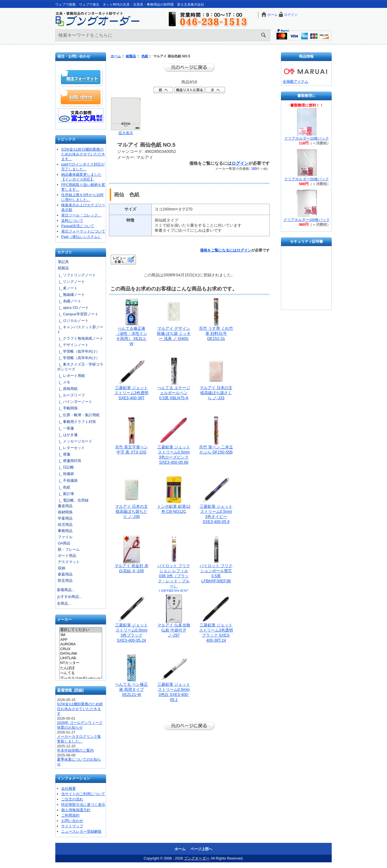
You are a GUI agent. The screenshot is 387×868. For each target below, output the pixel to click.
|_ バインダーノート (75, 402)
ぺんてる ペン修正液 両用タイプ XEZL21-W (131, 689)
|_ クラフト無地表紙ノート (80, 338)
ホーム (272, 15)
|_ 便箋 (64, 454)
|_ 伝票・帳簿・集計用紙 (78, 415)
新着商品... (66, 590)
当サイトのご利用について (83, 794)
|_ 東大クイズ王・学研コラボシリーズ (80, 367)
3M (81, 635)
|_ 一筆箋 (65, 428)
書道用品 (65, 506)
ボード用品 (67, 556)
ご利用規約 (70, 815)
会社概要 (69, 788)
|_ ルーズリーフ (71, 395)
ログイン (291, 15)
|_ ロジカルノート (73, 321)
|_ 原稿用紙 (67, 389)
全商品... (64, 603)
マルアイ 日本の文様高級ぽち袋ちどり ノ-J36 (131, 511)
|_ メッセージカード (75, 441)
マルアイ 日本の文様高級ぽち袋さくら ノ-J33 (216, 393)
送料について (72, 221)
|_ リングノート (71, 282)
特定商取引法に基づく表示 (83, 805)
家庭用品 (65, 574)
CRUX (81, 649)
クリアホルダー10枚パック (306, 138)
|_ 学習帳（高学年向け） (78, 358)
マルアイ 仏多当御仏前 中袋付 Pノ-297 (174, 630)
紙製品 (131, 56)
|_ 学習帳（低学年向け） (78, 351)
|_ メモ (64, 382)
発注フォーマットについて (83, 231)
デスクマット (69, 562)
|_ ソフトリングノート (76, 275)
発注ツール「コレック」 (81, 215)
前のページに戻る (189, 68)
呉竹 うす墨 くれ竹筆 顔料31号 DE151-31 (216, 333)
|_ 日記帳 (65, 467)
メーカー (64, 620)
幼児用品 (65, 525)
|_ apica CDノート (73, 308)
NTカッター (81, 663)
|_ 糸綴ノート (69, 301)
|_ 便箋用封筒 (69, 461)
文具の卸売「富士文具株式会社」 (81, 116)
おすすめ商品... (70, 597)
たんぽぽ (81, 668)
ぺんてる (81, 673)
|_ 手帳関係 (67, 408)
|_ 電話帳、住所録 (73, 500)
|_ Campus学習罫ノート (78, 314)
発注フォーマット (81, 77)
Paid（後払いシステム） (81, 237)
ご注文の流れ (72, 799)
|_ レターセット (71, 448)
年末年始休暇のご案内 (75, 750)
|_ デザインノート (73, 345)
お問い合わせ (81, 97)
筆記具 (63, 262)
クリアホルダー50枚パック (306, 179)
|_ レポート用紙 (71, 376)
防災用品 (65, 581)
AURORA (81, 644)
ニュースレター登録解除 (81, 831)
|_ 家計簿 (65, 494)
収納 (61, 568)
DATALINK (81, 654)
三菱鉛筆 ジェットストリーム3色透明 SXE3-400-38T (131, 393)
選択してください (81, 630)
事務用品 (65, 531)
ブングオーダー (197, 858)
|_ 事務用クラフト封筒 (76, 422)
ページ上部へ (201, 849)
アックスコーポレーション (81, 678)
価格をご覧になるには (218, 250)
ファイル (65, 537)
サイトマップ (72, 826)
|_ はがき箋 (67, 435)
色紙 (145, 56)
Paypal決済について (78, 226)
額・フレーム (69, 549)
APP (81, 640)
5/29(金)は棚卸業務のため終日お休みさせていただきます (80, 709)
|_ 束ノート (67, 288)
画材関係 (65, 512)
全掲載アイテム (295, 82)
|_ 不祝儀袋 (67, 480)
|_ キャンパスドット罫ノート (80, 329)
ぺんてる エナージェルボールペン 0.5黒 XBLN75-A (174, 393)
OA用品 (64, 543)
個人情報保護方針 (76, 810)
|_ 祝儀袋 (65, 474)
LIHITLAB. (81, 658)
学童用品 (65, 518)
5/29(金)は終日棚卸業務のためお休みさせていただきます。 (83, 154)
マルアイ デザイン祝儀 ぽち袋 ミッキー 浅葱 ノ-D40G (174, 333)
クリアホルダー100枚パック (307, 220)
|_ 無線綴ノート (71, 295)
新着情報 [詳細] (71, 690)
